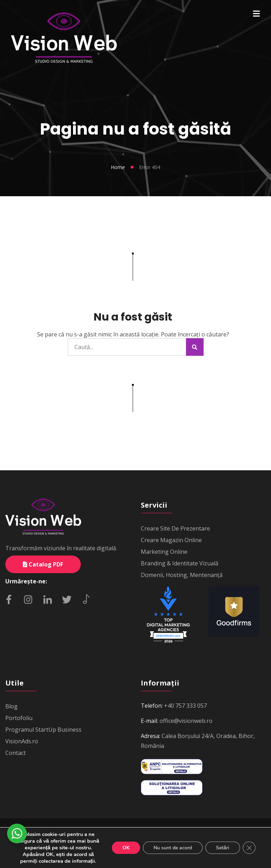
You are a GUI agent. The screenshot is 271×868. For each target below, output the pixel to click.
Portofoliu (19, 718)
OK (126, 848)
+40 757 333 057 (185, 706)
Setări (223, 848)
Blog (11, 706)
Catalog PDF (43, 564)
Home (118, 167)
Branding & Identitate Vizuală (180, 563)
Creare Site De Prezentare (175, 528)
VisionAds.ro (22, 741)
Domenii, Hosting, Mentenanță (182, 575)
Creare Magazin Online (171, 540)
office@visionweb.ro (186, 721)
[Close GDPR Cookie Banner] (249, 848)
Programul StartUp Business (43, 730)
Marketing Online (164, 552)
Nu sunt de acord (173, 848)
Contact (16, 753)
